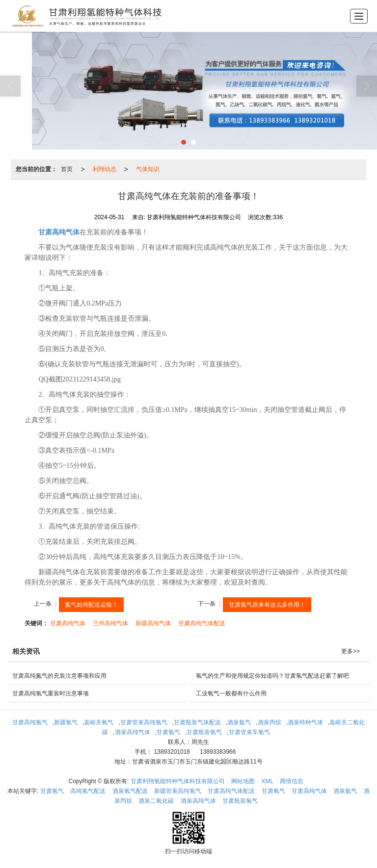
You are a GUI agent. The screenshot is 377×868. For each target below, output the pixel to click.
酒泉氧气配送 (130, 791)
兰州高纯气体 (110, 623)
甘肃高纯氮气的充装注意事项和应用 (59, 676)
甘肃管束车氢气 (249, 732)
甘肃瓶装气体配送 (197, 722)
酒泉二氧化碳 (156, 801)
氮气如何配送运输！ (91, 605)
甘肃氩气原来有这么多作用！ (267, 605)
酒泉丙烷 (269, 722)
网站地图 (243, 781)
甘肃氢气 (168, 732)
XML (267, 781)
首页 (67, 169)
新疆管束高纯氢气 (178, 791)
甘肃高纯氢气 (30, 722)
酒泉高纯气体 (133, 732)
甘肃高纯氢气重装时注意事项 (51, 693)
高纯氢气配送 (88, 791)
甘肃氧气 (273, 791)
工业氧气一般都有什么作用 (231, 693)
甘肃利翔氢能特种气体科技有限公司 (178, 781)
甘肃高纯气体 (68, 623)
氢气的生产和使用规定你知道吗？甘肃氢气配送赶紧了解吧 (272, 676)
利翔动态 (105, 169)
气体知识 (148, 169)
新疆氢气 (66, 722)
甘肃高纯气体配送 (202, 623)
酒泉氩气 (239, 722)
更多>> (350, 651)
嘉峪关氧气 (99, 722)
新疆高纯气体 (153, 623)
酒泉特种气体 (305, 722)
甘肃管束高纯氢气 (144, 722)
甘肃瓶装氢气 (204, 732)
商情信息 (292, 781)
